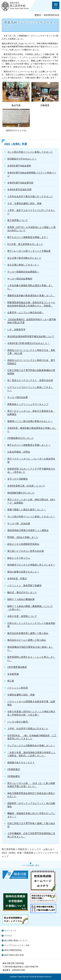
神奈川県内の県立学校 (14, 955)
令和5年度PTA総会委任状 (20, 183)
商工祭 (11, 681)
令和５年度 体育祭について (22, 616)
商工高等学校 (8, 849)
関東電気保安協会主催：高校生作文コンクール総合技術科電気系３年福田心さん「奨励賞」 (31, 304)
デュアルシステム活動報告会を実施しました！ (31, 746)
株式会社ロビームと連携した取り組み (27, 640)
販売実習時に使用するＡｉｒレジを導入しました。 (31, 659)
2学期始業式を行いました (20, 438)
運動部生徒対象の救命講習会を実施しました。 (31, 295)
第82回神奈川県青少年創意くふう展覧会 (28, 530)
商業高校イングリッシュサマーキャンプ (28, 404)
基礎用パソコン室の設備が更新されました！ (30, 421)
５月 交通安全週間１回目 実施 (24, 203)
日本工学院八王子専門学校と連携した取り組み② (31, 825)
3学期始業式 (14, 776)
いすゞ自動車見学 (16, 329)
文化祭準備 (13, 674)
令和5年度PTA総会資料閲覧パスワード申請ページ (32, 174)
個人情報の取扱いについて (16, 941)
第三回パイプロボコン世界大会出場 (26, 551)
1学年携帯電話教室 (17, 667)
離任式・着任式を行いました (22, 592)
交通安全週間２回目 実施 (21, 695)
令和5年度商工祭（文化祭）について (26, 486)
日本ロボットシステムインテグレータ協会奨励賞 (31, 625)
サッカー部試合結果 (18, 397)
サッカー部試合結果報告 (20, 279)
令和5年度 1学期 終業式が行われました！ (29, 343)
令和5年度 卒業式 (17, 579)
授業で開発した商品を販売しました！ (27, 510)
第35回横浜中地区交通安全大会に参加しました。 (30, 649)
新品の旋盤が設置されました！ (23, 572)
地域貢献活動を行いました (21, 493)
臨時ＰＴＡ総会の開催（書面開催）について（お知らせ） (30, 608)
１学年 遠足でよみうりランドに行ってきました (31, 212)
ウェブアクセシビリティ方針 (17, 945)
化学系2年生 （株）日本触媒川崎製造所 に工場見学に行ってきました (32, 737)
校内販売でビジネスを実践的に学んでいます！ (31, 565)
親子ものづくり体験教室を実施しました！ (29, 445)
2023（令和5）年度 (16, 144)
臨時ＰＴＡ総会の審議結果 (21, 599)
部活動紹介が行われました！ (22, 159)
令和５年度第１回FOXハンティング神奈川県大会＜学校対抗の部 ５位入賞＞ (31, 713)
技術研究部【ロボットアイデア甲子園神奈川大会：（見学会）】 (31, 470)
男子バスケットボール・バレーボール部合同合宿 (31, 460)
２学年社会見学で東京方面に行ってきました (30, 196)
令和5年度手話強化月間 (19, 189)
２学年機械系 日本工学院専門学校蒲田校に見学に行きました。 (31, 835)
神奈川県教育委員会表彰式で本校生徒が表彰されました (31, 795)
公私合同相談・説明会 (19, 452)
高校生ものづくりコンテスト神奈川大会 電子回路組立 (31, 362)
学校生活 (22, 849)
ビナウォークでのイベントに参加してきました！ (30, 389)
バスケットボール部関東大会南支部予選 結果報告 (31, 703)
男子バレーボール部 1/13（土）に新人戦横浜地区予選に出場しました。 (31, 785)
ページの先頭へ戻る (31, 865)
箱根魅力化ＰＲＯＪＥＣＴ (21, 763)
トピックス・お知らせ (41, 849)
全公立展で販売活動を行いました (24, 258)
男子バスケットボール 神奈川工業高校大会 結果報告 (31, 413)
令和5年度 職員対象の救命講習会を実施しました (32, 430)
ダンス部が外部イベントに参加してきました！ (31, 517)
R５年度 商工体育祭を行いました (25, 244)
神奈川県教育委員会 (13, 950)
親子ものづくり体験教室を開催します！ (28, 237)
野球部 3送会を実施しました (23, 537)
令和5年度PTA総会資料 (19, 166)
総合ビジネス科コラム (19, 558)
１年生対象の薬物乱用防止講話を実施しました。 (30, 287)
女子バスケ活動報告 (18, 479)
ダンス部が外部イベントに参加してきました (30, 152)
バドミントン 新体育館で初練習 (24, 585)
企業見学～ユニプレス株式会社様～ (26, 312)
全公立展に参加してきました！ (23, 265)
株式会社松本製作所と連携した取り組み (28, 633)
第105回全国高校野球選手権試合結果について (31, 336)
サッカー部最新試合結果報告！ (23, 272)
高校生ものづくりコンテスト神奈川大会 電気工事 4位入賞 (31, 352)
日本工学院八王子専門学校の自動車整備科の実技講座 (31, 372)
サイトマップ (10, 931)
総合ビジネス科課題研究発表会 (23, 544)
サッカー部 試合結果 (19, 523)
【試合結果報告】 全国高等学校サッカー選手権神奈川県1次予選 (32, 321)
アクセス (8, 936)
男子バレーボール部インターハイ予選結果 (29, 251)
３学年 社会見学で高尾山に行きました (28, 729)
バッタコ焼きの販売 (18, 722)
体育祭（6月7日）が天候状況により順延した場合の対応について (31, 229)
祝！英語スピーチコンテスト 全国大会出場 (30, 380)
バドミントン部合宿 (18, 688)
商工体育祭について (18, 220)
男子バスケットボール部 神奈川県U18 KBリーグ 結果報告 (31, 501)
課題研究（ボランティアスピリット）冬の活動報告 (31, 805)
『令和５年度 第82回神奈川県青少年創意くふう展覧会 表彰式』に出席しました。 (31, 754)
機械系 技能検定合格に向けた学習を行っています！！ (31, 815)
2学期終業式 (14, 769)
